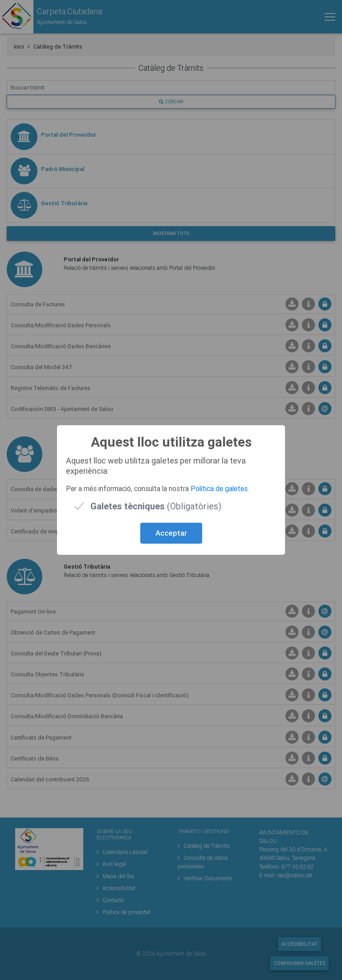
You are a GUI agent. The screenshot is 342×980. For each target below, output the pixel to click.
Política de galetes (219, 488)
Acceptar (171, 533)
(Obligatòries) (156, 506)
